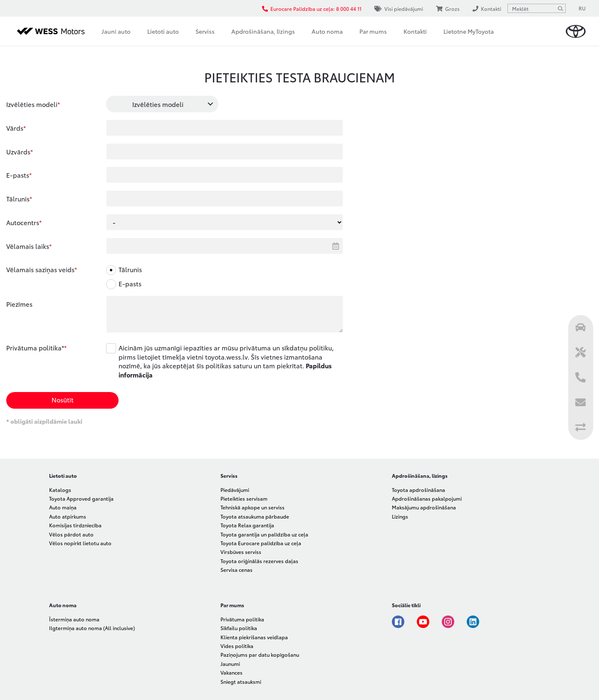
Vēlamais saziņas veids (40, 269)
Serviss (205, 31)
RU (582, 8)
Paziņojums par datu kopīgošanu (260, 654)
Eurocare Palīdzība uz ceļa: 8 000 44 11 (312, 9)
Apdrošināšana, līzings (263, 31)
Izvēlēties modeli (32, 104)
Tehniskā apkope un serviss (252, 507)
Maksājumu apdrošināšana (424, 507)
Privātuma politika (242, 619)
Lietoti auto (163, 31)
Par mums (373, 31)
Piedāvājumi (235, 490)
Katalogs (60, 490)
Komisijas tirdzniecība (75, 525)
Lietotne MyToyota (469, 31)
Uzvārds (18, 151)
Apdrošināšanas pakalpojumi (427, 498)
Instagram (448, 622)
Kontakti (415, 31)
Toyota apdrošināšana (418, 490)
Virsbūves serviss (241, 552)
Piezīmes (19, 304)
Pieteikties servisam (244, 498)
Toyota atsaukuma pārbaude (255, 516)
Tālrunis (18, 199)
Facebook (398, 622)
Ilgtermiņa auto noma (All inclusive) (92, 628)
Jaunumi (230, 664)
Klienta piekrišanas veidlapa (254, 637)
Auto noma (327, 31)
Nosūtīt (63, 400)
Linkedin (473, 622)
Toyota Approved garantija (81, 498)
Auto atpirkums (68, 516)
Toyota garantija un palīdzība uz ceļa (264, 534)
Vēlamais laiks (28, 246)
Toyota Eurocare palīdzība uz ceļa (261, 543)
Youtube (423, 622)
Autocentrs (23, 222)
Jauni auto (116, 31)
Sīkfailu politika (239, 628)
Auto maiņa (63, 507)
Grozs (448, 9)
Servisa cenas (236, 570)
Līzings (400, 516)
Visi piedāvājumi (399, 9)
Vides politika (237, 646)
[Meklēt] (560, 8)
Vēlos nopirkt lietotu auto (80, 543)
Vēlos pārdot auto (71, 534)
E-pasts (18, 175)
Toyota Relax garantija (247, 525)
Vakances (231, 672)
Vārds (15, 128)
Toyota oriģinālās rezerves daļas (259, 561)
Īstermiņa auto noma (74, 619)
